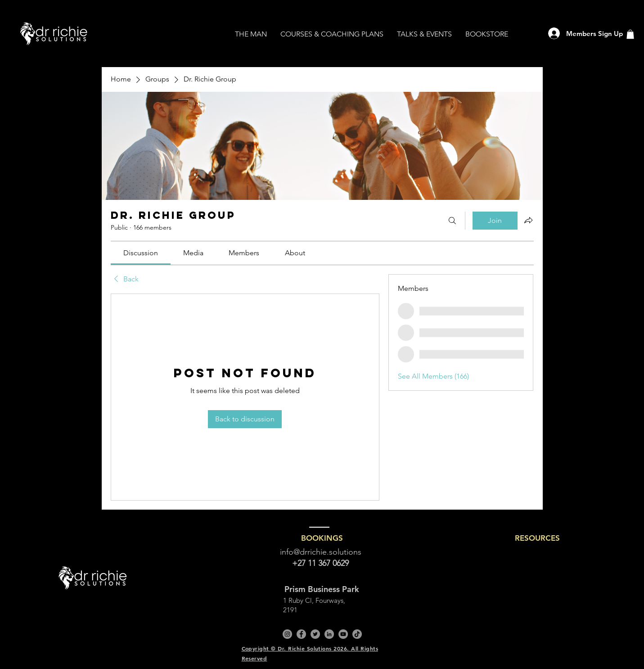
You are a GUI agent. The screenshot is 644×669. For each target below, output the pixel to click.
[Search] (452, 221)
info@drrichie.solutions (321, 552)
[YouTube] (343, 634)
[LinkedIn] (329, 634)
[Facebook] (301, 634)
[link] (141, 253)
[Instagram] (287, 634)
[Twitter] (315, 634)
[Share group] (528, 220)
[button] (630, 34)
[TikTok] (357, 634)
